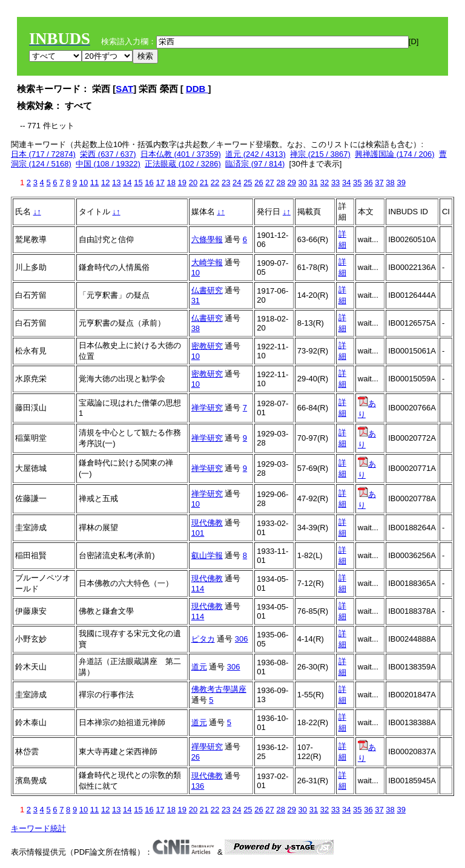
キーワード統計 (38, 828)
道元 (199, 667)
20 (193, 182)
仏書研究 (207, 290)
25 (248, 182)
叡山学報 (207, 555)
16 (149, 182)
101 (198, 533)
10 (84, 182)
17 (160, 182)
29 (292, 182)
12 (105, 182)
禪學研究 (207, 747)
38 (390, 182)
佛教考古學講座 (219, 689)
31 (314, 182)
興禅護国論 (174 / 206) (395, 154)
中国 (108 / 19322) (108, 164)
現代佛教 (207, 523)
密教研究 (207, 346)
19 (182, 182)
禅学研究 (207, 408)
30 (303, 182)
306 (242, 639)
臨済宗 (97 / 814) (255, 164)
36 (368, 182)
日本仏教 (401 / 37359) (181, 154)
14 (127, 182)
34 (346, 182)
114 (198, 589)
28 (280, 182)
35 (357, 182)
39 (401, 182)
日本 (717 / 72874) (43, 154)
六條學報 (207, 239)
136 (198, 786)
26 (259, 182)
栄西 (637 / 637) (108, 154)
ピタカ (203, 639)
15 (138, 182)
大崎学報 (207, 262)
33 (335, 182)
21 (204, 182)
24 (237, 182)
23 (226, 182)
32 (325, 182)
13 (116, 182)
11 (94, 182)
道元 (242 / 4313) (256, 154)
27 (269, 182)
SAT (124, 89)
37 (379, 182)
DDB (197, 89)
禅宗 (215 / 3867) (320, 154)
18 (171, 182)
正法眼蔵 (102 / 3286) (183, 164)
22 (215, 182)
